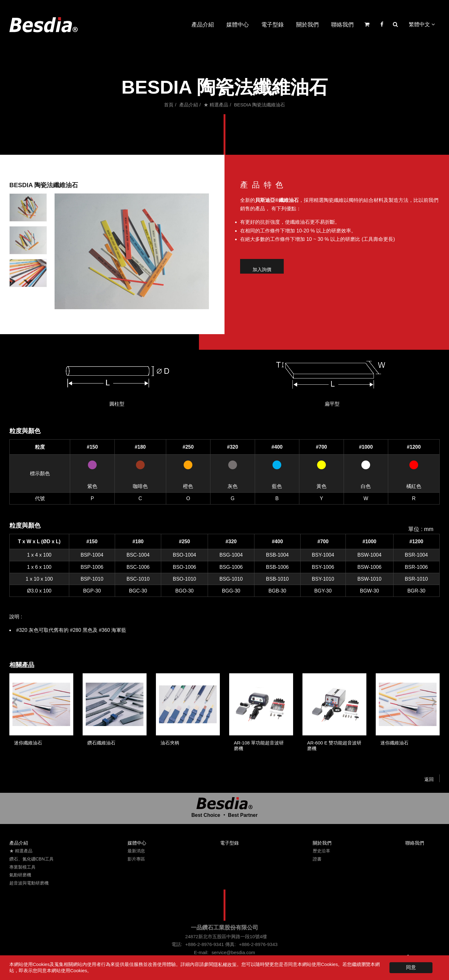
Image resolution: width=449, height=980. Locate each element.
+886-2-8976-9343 (258, 944)
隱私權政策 (225, 965)
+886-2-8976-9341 (205, 944)
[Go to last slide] (28, 198)
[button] (28, 207)
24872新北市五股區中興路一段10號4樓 (226, 936)
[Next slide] (28, 282)
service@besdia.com (233, 952)
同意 (411, 967)
